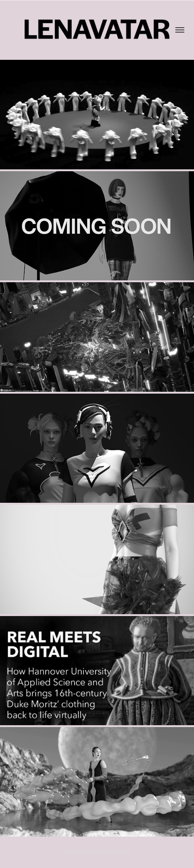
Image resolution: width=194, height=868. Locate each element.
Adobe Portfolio (112, 852)
